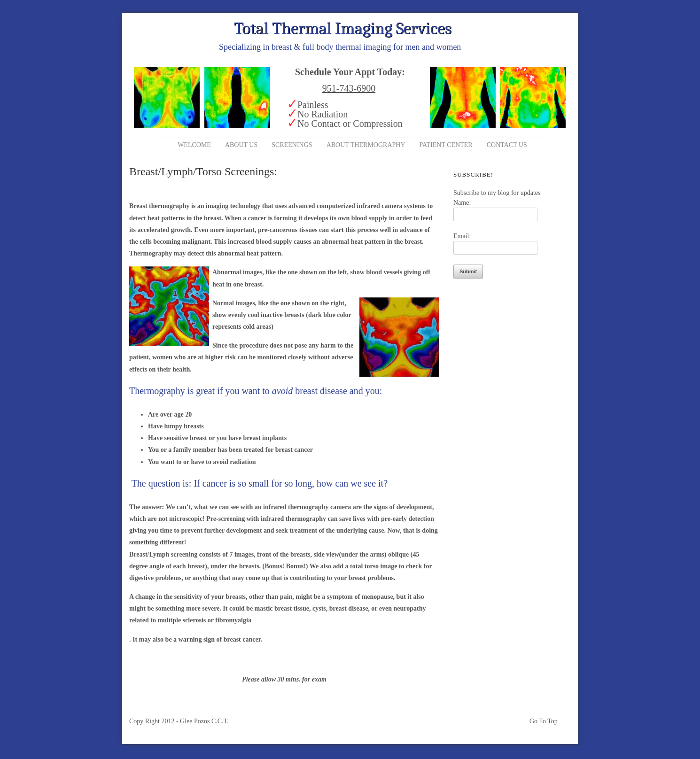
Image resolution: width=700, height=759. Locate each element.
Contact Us (507, 145)
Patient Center (446, 145)
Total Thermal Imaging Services (343, 28)
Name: (462, 203)
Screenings (292, 145)
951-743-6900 (349, 88)
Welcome (194, 145)
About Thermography (366, 145)
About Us (241, 145)
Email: (462, 236)
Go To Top (544, 721)
